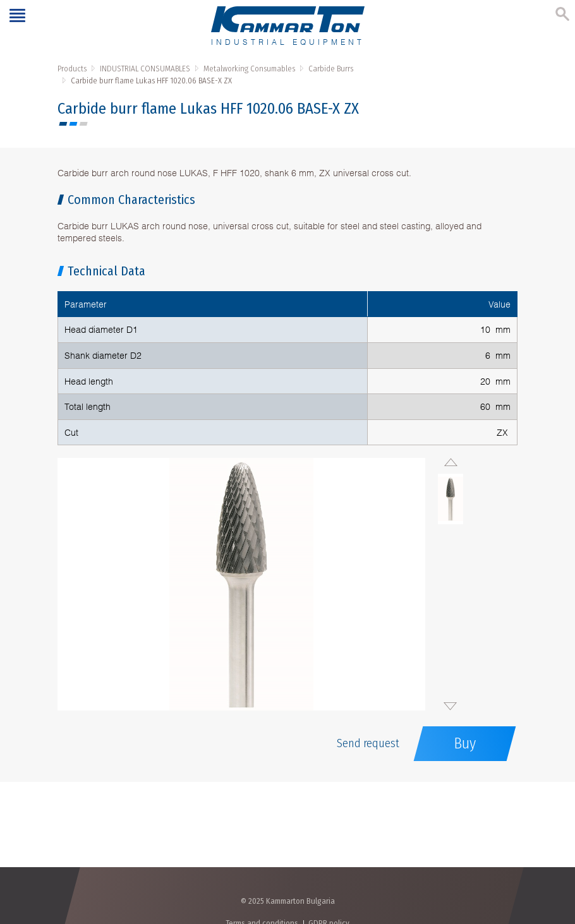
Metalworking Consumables (249, 69)
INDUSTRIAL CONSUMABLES (145, 69)
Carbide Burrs (331, 69)
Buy (465, 743)
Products (72, 69)
